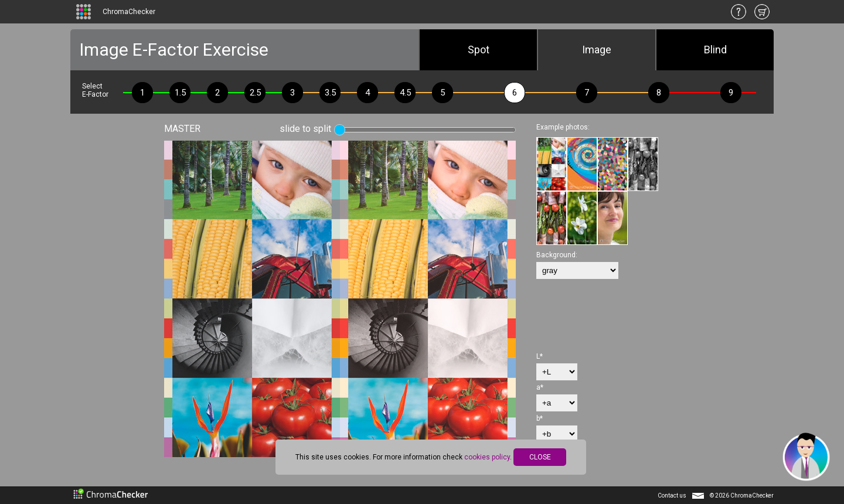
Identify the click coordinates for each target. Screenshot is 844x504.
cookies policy (487, 457)
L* (540, 356)
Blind (715, 50)
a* (540, 387)
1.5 (180, 93)
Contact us (672, 496)
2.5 (255, 93)
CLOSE (540, 457)
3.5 (330, 93)
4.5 (405, 93)
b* (540, 418)
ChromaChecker (129, 12)
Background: (557, 255)
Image (597, 50)
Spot (479, 50)
